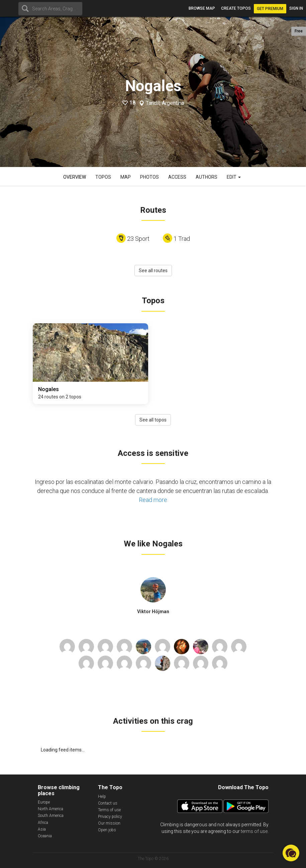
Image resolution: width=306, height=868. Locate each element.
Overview (75, 177)
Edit (234, 177)
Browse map (202, 8)
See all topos (153, 420)
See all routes (153, 271)
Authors (207, 177)
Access (177, 177)
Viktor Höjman (153, 612)
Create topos (236, 8)
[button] (291, 853)
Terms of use (109, 810)
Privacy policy (110, 817)
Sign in (296, 8)
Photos (149, 177)
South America (51, 816)
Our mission (109, 823)
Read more (153, 500)
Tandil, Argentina (165, 103)
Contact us (108, 803)
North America (50, 809)
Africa (43, 823)
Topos (103, 177)
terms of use (254, 831)
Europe (44, 802)
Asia (42, 829)
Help (102, 797)
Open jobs (107, 830)
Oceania (45, 836)
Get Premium (270, 9)
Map (126, 177)
